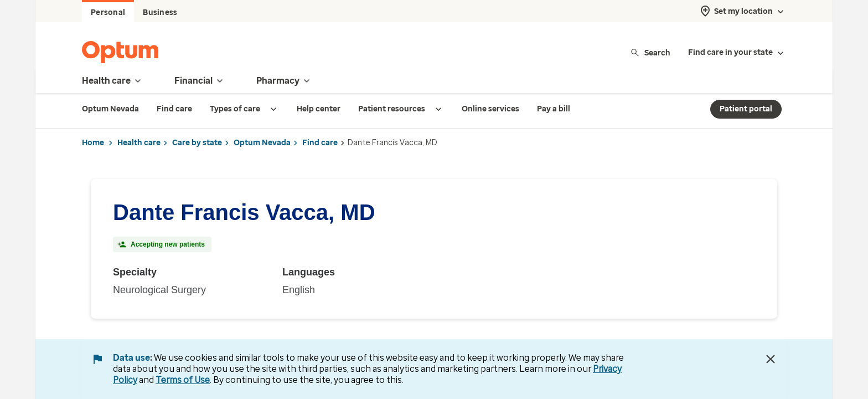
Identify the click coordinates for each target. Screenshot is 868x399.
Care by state (197, 143)
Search (650, 52)
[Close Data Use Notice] (771, 359)
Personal (108, 12)
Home (93, 143)
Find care (320, 143)
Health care (139, 143)
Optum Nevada (262, 143)
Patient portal (746, 109)
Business (160, 12)
